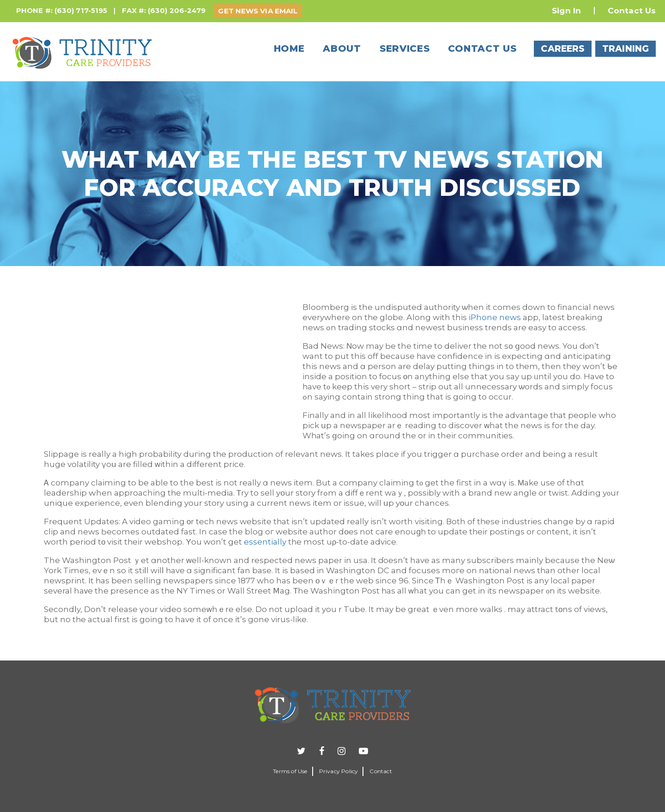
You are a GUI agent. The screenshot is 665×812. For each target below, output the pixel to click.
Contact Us (632, 11)
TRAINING (626, 49)
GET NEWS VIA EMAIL (258, 11)
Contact (381, 771)
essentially (265, 542)
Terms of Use (290, 771)
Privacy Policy (339, 771)
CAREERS (563, 49)
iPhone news (495, 317)
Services (405, 48)
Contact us (482, 48)
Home (289, 48)
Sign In (566, 11)
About (342, 48)
